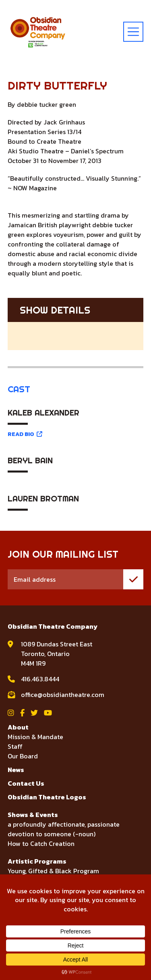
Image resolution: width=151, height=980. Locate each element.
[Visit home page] (38, 32)
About (18, 727)
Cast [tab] (19, 389)
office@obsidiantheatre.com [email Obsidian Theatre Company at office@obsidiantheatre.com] (63, 695)
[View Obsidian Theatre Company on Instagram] (11, 713)
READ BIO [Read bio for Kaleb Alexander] (25, 434)
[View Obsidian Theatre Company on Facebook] (22, 713)
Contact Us (26, 783)
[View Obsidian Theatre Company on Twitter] (34, 713)
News (16, 770)
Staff (15, 746)
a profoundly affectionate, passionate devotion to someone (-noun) (64, 829)
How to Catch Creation (41, 843)
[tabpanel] (76, 461)
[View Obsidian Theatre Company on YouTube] (48, 713)
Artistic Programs (37, 861)
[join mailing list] (133, 579)
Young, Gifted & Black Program (53, 871)
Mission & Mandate (35, 737)
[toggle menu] (133, 32)
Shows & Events (33, 815)
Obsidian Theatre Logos (47, 797)
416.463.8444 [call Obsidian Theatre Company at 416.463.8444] (40, 679)
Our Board (23, 756)
